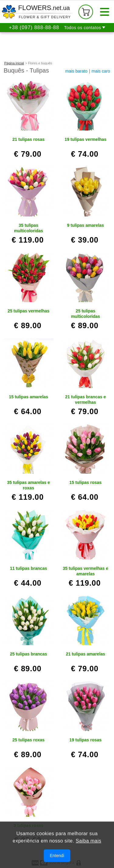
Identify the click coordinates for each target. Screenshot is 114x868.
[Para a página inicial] (36, 12)
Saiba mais (88, 841)
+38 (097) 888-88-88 (34, 27)
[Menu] (105, 12)
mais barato (76, 71)
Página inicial (14, 63)
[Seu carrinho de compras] (86, 12)
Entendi (57, 856)
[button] (85, 28)
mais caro (101, 71)
